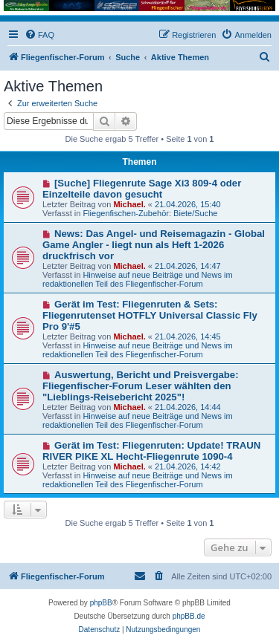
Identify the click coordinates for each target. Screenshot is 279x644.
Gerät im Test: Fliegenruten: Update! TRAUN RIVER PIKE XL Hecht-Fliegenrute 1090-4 (151, 451)
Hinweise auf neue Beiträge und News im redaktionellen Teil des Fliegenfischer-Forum (138, 279)
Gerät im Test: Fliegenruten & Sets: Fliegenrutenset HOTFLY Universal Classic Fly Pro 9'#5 (150, 315)
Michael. (129, 204)
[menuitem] (39, 35)
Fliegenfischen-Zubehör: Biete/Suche (150, 213)
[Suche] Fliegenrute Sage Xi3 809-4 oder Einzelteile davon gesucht (142, 189)
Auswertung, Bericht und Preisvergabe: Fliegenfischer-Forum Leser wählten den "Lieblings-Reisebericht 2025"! (141, 386)
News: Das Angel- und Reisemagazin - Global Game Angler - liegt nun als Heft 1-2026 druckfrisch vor (154, 245)
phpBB (101, 603)
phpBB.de (189, 616)
